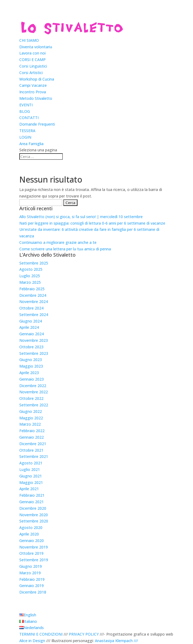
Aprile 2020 (29, 534)
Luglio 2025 (30, 276)
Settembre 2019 (34, 560)
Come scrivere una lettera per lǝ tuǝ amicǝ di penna (65, 249)
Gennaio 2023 (32, 379)
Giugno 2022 (31, 411)
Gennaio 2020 (32, 541)
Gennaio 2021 (32, 502)
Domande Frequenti (37, 124)
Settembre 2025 (34, 263)
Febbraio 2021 (32, 495)
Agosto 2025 (31, 269)
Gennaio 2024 (32, 334)
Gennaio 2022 (32, 437)
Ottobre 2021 (31, 450)
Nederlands (34, 628)
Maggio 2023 (31, 366)
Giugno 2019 (31, 566)
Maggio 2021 (31, 482)
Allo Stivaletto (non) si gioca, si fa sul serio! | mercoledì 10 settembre (81, 217)
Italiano (30, 621)
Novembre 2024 (34, 302)
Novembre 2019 (34, 547)
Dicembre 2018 (33, 592)
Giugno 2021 (31, 476)
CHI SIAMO (29, 40)
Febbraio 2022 (32, 431)
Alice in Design (32, 641)
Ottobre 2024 (31, 308)
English (30, 615)
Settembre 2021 (34, 456)
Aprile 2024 (29, 327)
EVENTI (26, 105)
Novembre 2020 (34, 515)
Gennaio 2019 (32, 586)
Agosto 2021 (31, 463)
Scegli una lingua (47, 605)
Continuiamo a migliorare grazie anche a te (58, 242)
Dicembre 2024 (33, 295)
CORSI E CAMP (32, 60)
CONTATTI (29, 118)
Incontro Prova (33, 92)
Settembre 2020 (34, 521)
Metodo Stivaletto (36, 98)
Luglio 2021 (30, 469)
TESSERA (27, 131)
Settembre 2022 (34, 405)
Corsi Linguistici (33, 66)
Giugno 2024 (31, 321)
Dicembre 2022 (33, 386)
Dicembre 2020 (33, 508)
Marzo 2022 (30, 424)
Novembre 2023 (34, 340)
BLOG (25, 111)
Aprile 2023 (29, 373)
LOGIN (25, 137)
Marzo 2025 (30, 282)
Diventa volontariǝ (36, 47)
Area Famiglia (31, 144)
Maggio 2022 (31, 418)
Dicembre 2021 (33, 444)
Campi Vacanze (33, 85)
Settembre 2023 (34, 353)
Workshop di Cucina (37, 79)
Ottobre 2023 (31, 347)
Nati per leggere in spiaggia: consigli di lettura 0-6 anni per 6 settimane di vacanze (92, 223)
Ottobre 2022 (31, 398)
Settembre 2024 (34, 315)
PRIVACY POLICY (84, 634)
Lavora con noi (32, 53)
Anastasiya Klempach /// (116, 641)
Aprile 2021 (29, 489)
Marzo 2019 (30, 573)
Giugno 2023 (31, 360)
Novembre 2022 (34, 392)
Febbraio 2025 (32, 289)
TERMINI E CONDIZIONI (41, 634)
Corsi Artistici (31, 73)
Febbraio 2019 (32, 579)
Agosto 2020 (31, 527)
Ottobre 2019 (31, 553)
